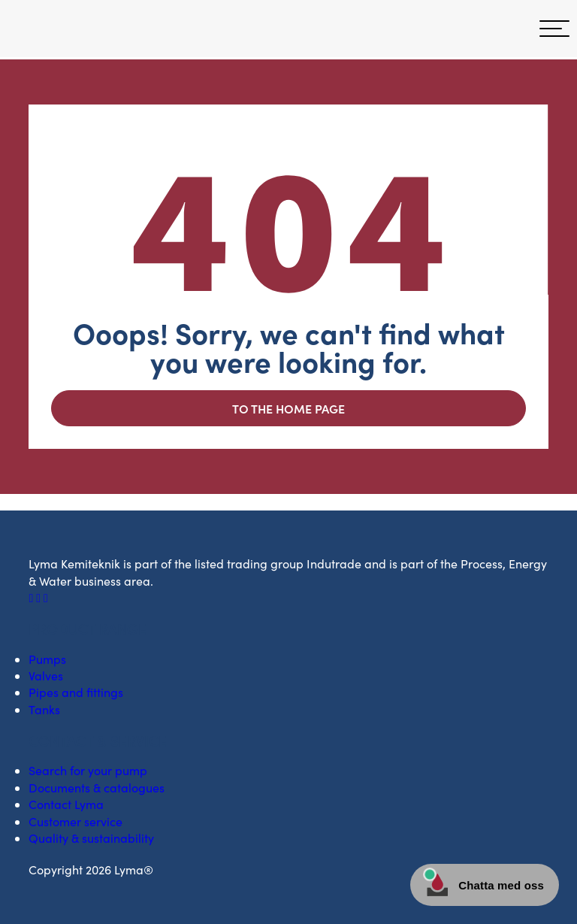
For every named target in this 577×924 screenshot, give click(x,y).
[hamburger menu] (554, 29)
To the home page (288, 408)
